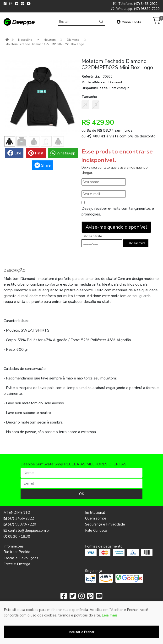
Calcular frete (136, 243)
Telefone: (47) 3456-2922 (135, 4)
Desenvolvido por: (82, 640)
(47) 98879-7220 (20, 524)
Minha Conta (129, 22)
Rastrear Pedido (17, 552)
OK (82, 494)
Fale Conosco (96, 531)
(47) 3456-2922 (19, 518)
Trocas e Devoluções (21, 558)
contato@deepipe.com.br (27, 531)
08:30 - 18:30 (17, 537)
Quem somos (96, 518)
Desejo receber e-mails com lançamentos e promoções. (118, 211)
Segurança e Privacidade (105, 524)
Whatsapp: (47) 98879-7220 (135, 9)
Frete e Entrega (17, 564)
